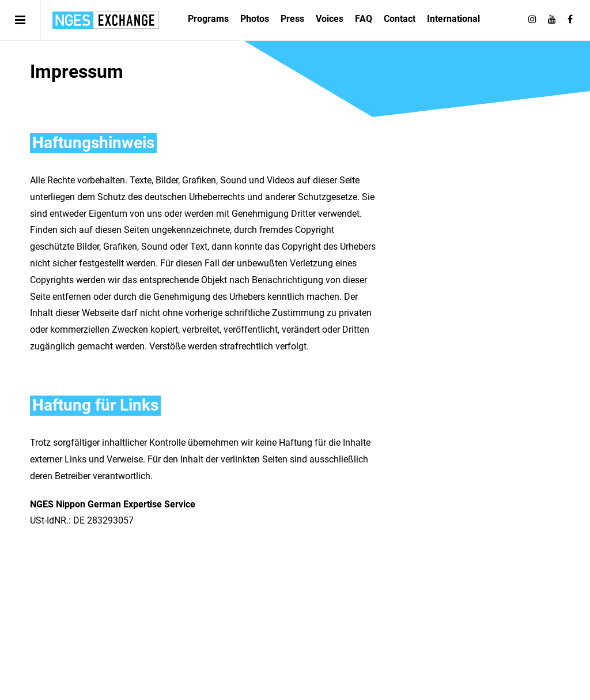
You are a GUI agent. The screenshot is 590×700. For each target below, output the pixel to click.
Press (292, 19)
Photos (255, 19)
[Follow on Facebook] (570, 20)
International (453, 19)
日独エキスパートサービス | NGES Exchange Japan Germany (106, 20)
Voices (330, 19)
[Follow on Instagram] (532, 20)
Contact (400, 19)
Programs (208, 19)
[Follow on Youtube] (552, 20)
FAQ (364, 19)
